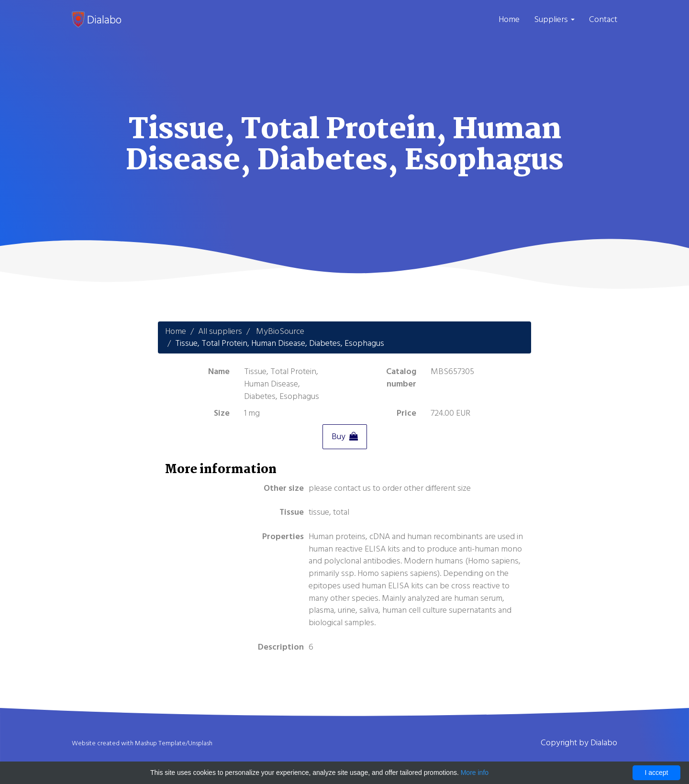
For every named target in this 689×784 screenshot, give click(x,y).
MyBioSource (280, 331)
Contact (603, 19)
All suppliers (220, 331)
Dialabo (97, 20)
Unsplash (200, 743)
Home (509, 19)
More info (475, 773)
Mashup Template (160, 743)
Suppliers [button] (554, 19)
